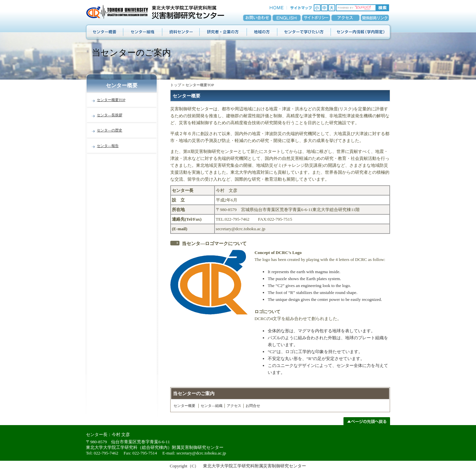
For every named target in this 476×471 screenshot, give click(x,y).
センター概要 (184, 406)
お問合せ (253, 406)
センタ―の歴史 (110, 130)
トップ (176, 85)
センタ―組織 (212, 406)
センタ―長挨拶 (110, 115)
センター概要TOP (111, 100)
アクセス (234, 406)
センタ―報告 (108, 146)
